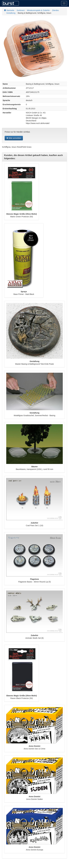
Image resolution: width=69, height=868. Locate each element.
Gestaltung (11, 13)
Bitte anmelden (14, 138)
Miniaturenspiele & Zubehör (38, 10)
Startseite (9, 10)
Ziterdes (56, 10)
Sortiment (21, 10)
